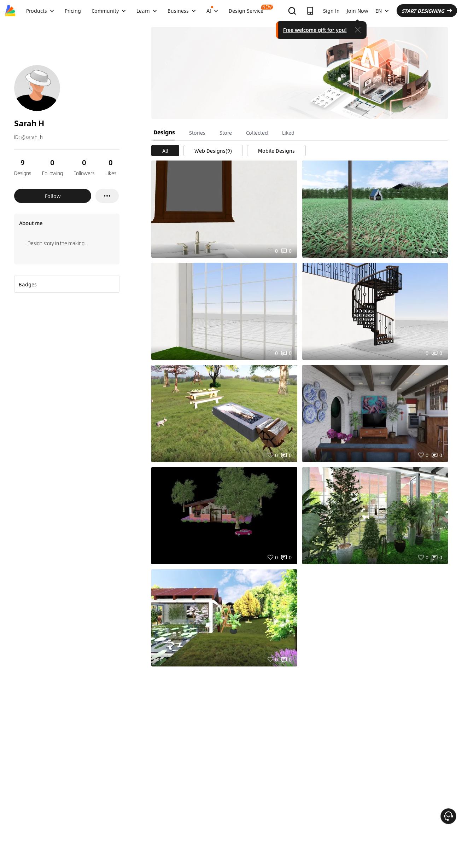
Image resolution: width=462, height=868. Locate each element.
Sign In (331, 11)
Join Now (358, 11)
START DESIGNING (427, 11)
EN (382, 11)
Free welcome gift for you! (315, 30)
